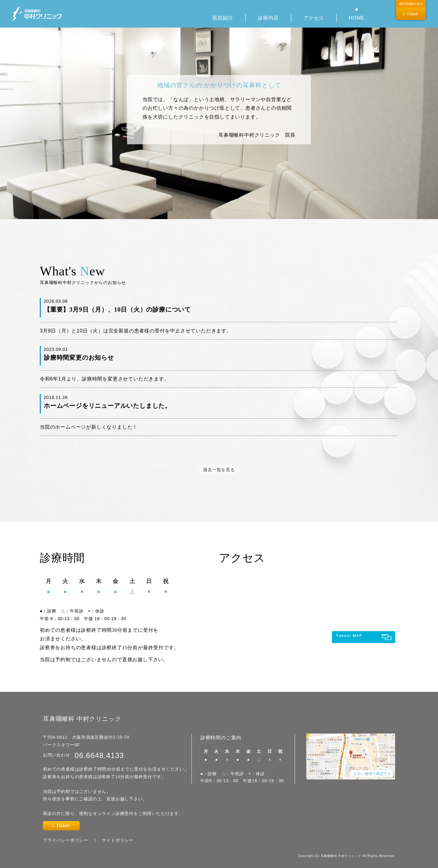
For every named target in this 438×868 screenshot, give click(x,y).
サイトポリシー (118, 840)
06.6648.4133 (99, 755)
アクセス (314, 18)
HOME (357, 18)
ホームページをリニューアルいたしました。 (108, 406)
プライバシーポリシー (66, 840)
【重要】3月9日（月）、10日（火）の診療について (117, 309)
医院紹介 (223, 18)
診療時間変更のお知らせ (79, 358)
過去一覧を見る (219, 470)
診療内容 (268, 18)
